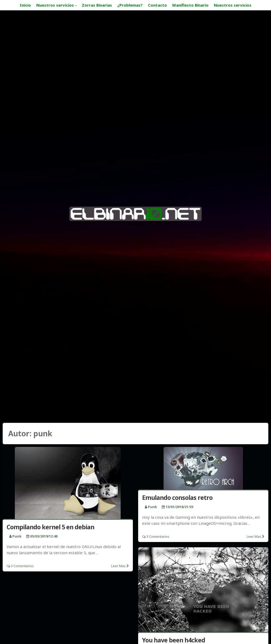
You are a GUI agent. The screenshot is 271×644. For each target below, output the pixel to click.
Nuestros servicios (55, 5)
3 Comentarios (22, 566)
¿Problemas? (130, 5)
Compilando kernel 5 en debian (50, 527)
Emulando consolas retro (177, 498)
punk (17, 536)
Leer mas (118, 566)
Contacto (157, 5)
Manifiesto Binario (190, 5)
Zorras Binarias (97, 5)
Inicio (25, 5)
